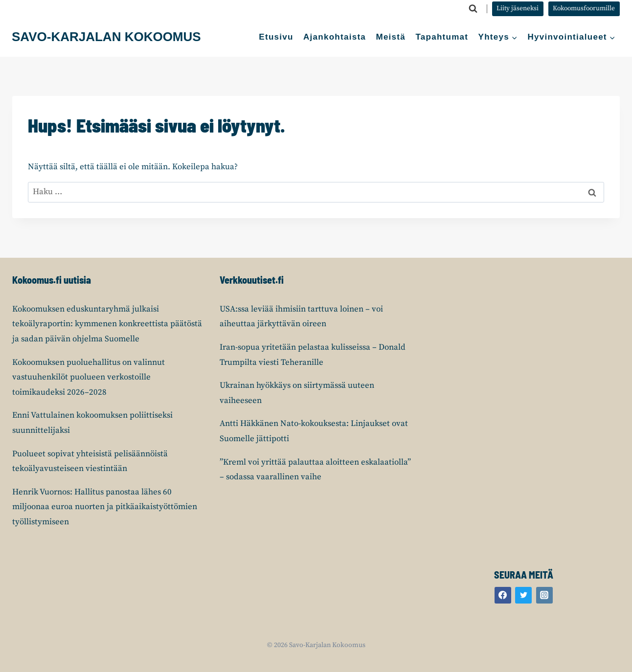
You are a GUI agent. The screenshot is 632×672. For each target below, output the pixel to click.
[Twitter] (523, 595)
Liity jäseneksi (518, 9)
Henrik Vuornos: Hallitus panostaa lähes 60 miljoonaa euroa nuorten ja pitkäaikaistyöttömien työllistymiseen (105, 507)
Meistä (391, 37)
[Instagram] (544, 595)
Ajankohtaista (335, 37)
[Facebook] (503, 595)
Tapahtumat (442, 37)
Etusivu (276, 37)
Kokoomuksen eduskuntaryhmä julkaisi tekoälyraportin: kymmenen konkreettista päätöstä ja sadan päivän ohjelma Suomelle (107, 324)
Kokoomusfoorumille (584, 9)
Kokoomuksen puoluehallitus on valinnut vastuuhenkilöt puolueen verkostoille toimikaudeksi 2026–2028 (89, 377)
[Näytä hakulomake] (473, 9)
